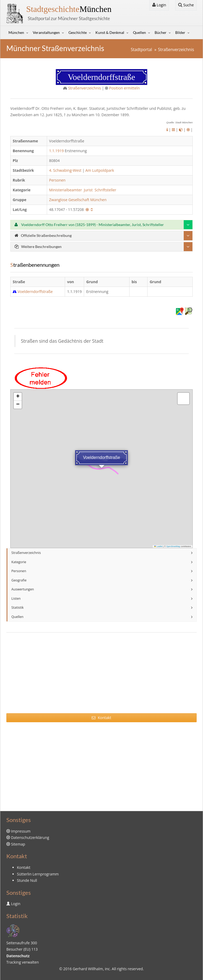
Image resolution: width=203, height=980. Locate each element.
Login (159, 5)
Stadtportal (141, 50)
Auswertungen (23, 589)
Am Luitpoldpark (100, 170)
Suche (186, 5)
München (69, 9)
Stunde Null (27, 880)
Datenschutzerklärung (30, 837)
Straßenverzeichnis (176, 50)
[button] (18, 397)
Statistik (17, 608)
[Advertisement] (101, 676)
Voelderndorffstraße (35, 292)
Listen (16, 599)
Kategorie (19, 562)
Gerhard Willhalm (88, 969)
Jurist (89, 190)
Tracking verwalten (23, 962)
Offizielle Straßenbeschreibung (43, 235)
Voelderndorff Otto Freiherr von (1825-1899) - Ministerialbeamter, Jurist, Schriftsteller (89, 225)
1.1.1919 (56, 151)
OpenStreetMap (173, 546)
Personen (57, 180)
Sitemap (18, 844)
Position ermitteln (124, 88)
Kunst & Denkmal (110, 32)
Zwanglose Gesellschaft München (78, 200)
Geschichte (78, 32)
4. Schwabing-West (65, 170)
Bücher (161, 32)
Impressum (21, 831)
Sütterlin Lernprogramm (38, 874)
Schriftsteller (106, 190)
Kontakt (101, 718)
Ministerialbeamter (66, 190)
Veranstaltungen (46, 32)
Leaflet (158, 546)
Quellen (139, 32)
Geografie (19, 580)
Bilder (180, 32)
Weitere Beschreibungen (38, 247)
